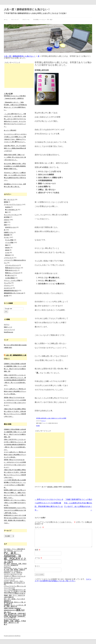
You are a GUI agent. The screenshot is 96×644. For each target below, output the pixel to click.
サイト (37, 566)
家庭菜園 (7, 235)
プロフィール (26, 20)
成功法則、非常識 (52, 487)
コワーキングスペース (12, 265)
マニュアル (7, 283)
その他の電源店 (10, 278)
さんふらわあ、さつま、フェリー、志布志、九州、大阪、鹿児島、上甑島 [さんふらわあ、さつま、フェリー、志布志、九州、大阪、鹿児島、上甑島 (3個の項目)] (15, 569)
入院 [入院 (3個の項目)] (23, 594)
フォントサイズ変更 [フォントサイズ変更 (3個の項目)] (11, 590)
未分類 (6, 296)
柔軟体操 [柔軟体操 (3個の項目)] (7, 601)
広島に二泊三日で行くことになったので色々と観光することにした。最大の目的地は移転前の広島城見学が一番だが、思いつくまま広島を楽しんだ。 (15, 380)
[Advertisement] (50, 445)
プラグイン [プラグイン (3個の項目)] (21, 590)
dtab (6, 245)
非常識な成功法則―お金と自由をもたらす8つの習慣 (51, 418)
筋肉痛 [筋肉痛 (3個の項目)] (12, 608)
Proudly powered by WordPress (12, 636)
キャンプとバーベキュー (11, 215)
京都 (5, 222)
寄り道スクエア (10, 275)
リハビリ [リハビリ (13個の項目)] (11, 591)
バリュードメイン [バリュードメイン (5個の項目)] (11, 586)
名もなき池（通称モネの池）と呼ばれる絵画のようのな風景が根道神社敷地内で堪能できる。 (15, 166)
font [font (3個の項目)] (6, 549)
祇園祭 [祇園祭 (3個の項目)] (7, 608)
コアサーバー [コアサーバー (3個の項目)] (17, 575)
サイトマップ (15, 20)
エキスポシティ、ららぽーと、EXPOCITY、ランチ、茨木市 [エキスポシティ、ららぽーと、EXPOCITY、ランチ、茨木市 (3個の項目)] (13, 572)
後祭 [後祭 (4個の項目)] (11, 597)
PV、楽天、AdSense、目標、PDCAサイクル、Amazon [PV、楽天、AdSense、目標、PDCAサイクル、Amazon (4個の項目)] (15, 564)
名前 (38, 550)
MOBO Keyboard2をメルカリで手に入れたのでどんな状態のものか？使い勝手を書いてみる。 (15, 510)
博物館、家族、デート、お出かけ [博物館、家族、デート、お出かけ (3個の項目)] (14, 595)
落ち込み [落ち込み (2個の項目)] (7, 620)
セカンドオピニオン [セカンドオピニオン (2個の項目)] (20, 576)
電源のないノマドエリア (13, 273)
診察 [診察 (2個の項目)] (12, 620)
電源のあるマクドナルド (13, 268)
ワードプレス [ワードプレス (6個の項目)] (10, 593)
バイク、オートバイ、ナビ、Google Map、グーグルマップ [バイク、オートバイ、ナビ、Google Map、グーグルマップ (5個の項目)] (14, 583)
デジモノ (7, 237)
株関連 (6, 202)
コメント (39, 527)
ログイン (7, 324)
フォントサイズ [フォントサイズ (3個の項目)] (9, 588)
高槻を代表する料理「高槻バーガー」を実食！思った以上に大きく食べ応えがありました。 (15, 157)
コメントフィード (9, 330)
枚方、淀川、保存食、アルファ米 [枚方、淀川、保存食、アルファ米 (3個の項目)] (14, 599)
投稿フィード (8, 327)
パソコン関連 (9, 242)
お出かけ (7, 220)
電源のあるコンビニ (11, 270)
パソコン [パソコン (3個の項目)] (22, 586)
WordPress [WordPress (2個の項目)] (7, 567)
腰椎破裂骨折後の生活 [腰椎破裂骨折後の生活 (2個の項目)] (10, 610)
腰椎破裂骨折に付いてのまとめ (14, 293)
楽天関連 (7, 217)
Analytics (8, 207)
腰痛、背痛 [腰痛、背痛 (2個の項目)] (7, 612)
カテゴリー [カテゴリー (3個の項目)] (8, 575)
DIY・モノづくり (9, 199)
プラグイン (7, 285)
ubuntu (7, 250)
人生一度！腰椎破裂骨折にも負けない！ (27, 9)
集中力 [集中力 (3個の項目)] (16, 620)
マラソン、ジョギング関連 (12, 280)
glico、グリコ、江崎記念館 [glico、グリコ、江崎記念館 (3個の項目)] (16, 549)
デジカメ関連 (9, 240)
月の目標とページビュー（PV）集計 (43, 20)
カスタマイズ (8, 288)
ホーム (6, 20)
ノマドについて (9, 258)
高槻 (5, 225)
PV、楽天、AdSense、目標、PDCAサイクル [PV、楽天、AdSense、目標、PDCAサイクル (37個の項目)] (15, 557)
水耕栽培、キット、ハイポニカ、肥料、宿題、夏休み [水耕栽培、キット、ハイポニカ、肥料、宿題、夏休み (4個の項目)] (15, 606)
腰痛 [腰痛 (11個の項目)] (20, 610)
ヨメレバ (43, 421)
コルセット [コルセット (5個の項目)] (9, 576)
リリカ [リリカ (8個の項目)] (21, 591)
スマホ (7, 253)
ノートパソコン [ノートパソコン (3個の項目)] (9, 580)
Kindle (38, 426)
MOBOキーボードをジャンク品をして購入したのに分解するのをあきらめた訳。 (15, 503)
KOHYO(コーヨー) (11, 227)
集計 (6, 212)
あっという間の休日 (10, 130)
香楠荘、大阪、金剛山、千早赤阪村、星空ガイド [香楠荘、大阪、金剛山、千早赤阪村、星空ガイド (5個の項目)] (15, 622)
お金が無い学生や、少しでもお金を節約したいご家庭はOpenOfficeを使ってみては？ (15, 148)
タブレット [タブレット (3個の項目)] (8, 578)
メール (38, 558)
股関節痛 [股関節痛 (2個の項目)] (18, 608)
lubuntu (7, 248)
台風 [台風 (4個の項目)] (6, 597)
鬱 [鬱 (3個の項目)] (5, 624)
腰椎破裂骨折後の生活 (11, 291)
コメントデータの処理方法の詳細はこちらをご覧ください (63, 580)
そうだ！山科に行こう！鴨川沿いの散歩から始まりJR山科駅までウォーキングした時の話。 (15, 391)
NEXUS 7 (8, 255)
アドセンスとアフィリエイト (13, 204)
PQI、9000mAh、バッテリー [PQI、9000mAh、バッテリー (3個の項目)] (13, 551)
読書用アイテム (9, 232)
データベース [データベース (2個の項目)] (16, 578)
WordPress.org (8, 332)
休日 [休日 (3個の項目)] (19, 594)
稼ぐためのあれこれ (11, 210)
